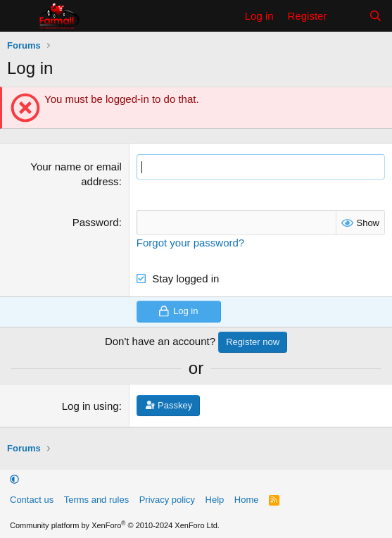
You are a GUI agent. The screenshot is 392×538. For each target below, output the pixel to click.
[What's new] (347, 16)
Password (96, 222)
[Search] (375, 16)
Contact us (32, 500)
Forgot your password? (190, 243)
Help (215, 500)
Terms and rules (96, 500)
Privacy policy (167, 500)
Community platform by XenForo (115, 525)
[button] (14, 480)
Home (247, 500)
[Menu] (19, 16)
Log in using (90, 406)
